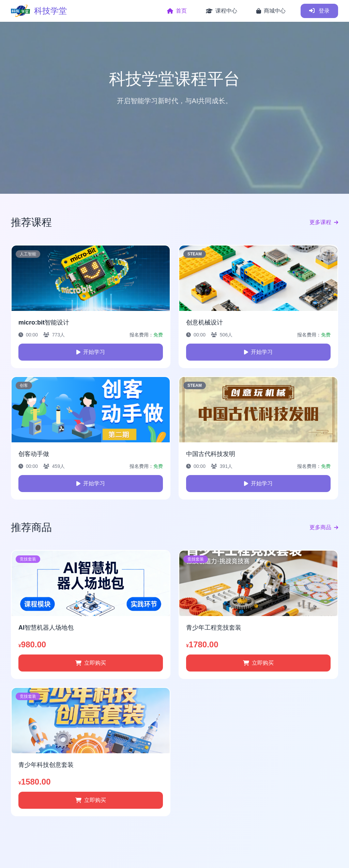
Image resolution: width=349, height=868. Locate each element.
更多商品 (324, 527)
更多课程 (324, 222)
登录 (319, 11)
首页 (177, 11)
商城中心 (271, 11)
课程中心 (222, 11)
